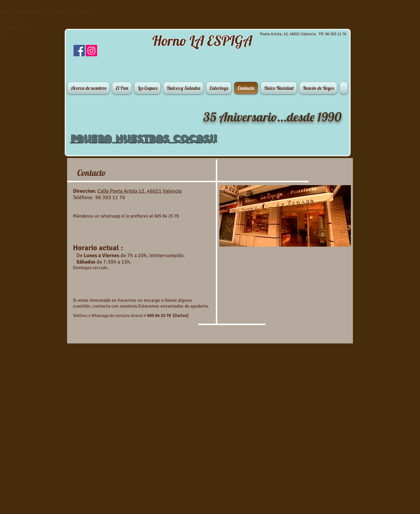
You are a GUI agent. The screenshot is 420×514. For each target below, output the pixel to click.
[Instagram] (91, 51)
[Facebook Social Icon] (79, 51)
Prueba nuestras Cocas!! (143, 139)
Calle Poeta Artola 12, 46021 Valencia (140, 191)
